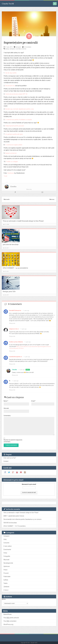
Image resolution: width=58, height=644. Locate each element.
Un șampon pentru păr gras (14, 134)
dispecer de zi (14, 329)
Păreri (5, 570)
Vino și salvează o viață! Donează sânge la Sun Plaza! (23, 221)
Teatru (5, 583)
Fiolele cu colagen (12, 162)
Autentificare (8, 614)
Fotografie (7, 556)
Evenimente (7, 550)
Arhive (4, 599)
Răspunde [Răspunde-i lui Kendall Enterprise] (12, 323)
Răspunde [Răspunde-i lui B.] (12, 390)
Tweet (5, 176)
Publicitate (7, 577)
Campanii (18, 47)
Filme (5, 553)
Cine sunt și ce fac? (10, 458)
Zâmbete (6, 587)
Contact (6, 461)
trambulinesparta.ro (16, 357)
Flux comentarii (10, 621)
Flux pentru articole (11, 618)
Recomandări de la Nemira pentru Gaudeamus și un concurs (22, 519)
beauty (7, 49)
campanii (12, 49)
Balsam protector (11, 153)
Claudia (13, 187)
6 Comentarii (27, 47)
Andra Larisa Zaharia (16, 342)
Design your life (9, 291)
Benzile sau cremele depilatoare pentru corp (19, 109)
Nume (6, 401)
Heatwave (11, 173)
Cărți (5, 539)
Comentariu (7, 416)
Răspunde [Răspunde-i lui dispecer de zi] (12, 336)
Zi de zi (6, 590)
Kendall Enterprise (15, 310)
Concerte (6, 543)
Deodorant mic (10, 86)
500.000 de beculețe (11, 244)
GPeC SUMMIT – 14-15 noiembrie (15, 268)
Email (33, 401)
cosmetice (18, 49)
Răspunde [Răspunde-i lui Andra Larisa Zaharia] (12, 351)
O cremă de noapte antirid (14, 145)
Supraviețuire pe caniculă (21, 42)
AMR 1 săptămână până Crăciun (14, 516)
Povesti (6, 573)
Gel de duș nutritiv (11, 73)
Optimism (7, 566)
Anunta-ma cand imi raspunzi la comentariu (13, 441)
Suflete (6, 580)
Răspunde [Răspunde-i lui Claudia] (15, 375)
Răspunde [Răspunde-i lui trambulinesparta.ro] (12, 364)
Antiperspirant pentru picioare (15, 126)
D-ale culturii (8, 546)
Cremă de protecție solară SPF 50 (16, 94)
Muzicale (6, 560)
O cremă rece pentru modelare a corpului (19, 120)
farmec (24, 49)
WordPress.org (8, 624)
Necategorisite (8, 563)
